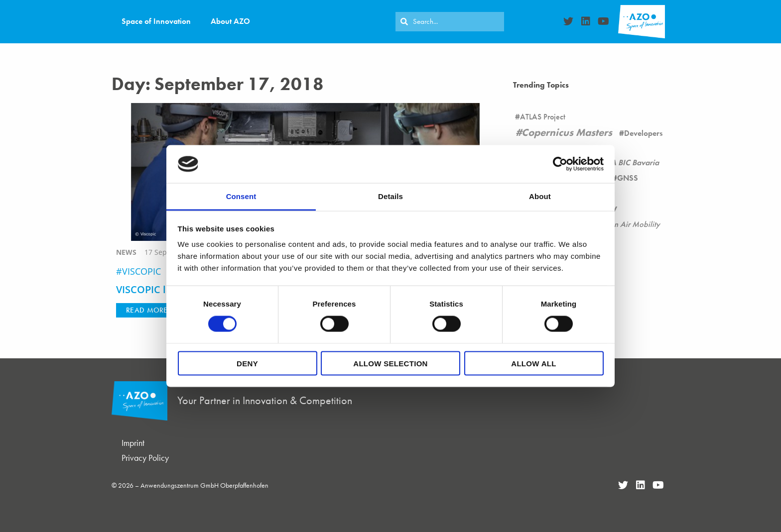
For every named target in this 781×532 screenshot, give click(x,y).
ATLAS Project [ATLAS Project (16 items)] (543, 117)
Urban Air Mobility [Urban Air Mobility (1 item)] (629, 224)
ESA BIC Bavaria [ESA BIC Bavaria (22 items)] (631, 162)
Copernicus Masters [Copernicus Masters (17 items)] (567, 132)
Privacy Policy (145, 458)
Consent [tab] (241, 196)
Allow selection (390, 363)
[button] (147, 310)
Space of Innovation (156, 21)
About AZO (230, 21)
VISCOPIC (141, 271)
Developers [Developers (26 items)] (643, 133)
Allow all (533, 363)
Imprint (133, 443)
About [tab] (540, 196)
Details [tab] (390, 196)
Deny (247, 363)
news (126, 252)
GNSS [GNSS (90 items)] (628, 178)
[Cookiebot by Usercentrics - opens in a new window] (560, 164)
